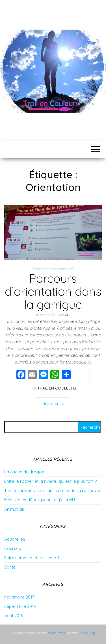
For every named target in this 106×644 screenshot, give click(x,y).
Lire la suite (53, 403)
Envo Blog (88, 633)
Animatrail (14, 509)
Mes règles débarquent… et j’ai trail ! (40, 500)
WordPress (57, 633)
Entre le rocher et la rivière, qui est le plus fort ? (50, 481)
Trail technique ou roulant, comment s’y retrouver (53, 490)
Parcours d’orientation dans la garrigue (53, 291)
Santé (10, 567)
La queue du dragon (24, 472)
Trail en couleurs (57, 388)
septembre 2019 (20, 606)
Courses (13, 548)
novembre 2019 (20, 597)
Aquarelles (15, 539)
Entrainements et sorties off (52, 269)
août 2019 (14, 616)
